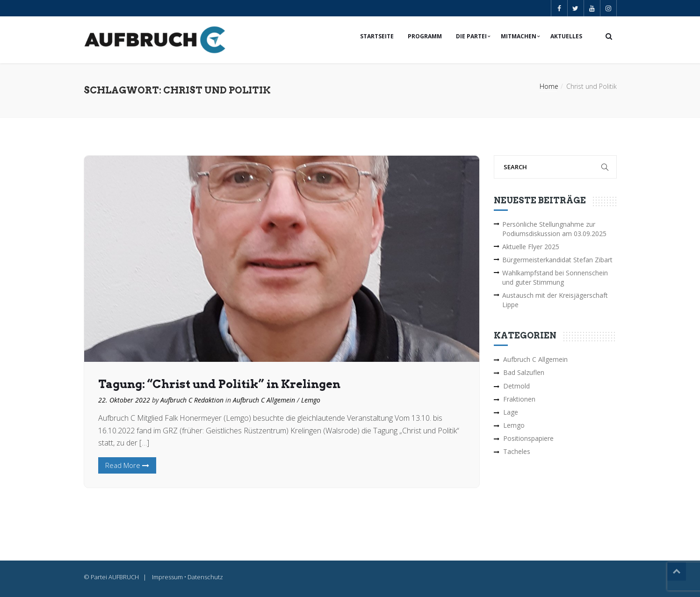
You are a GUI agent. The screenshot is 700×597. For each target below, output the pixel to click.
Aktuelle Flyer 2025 (531, 247)
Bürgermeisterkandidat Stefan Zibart (557, 260)
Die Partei (471, 36)
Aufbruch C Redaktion (192, 400)
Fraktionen (519, 399)
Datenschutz (205, 577)
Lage (511, 412)
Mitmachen (519, 36)
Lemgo (311, 400)
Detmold (516, 386)
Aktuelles (566, 36)
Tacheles (517, 451)
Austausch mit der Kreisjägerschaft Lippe (555, 300)
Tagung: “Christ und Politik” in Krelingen (219, 384)
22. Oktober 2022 (124, 400)
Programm (425, 36)
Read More (127, 465)
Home (549, 86)
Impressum (167, 577)
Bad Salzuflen (524, 372)
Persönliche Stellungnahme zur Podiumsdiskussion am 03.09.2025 (554, 229)
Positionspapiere (528, 438)
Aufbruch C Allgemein (264, 400)
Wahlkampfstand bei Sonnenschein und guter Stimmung (555, 277)
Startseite (377, 36)
